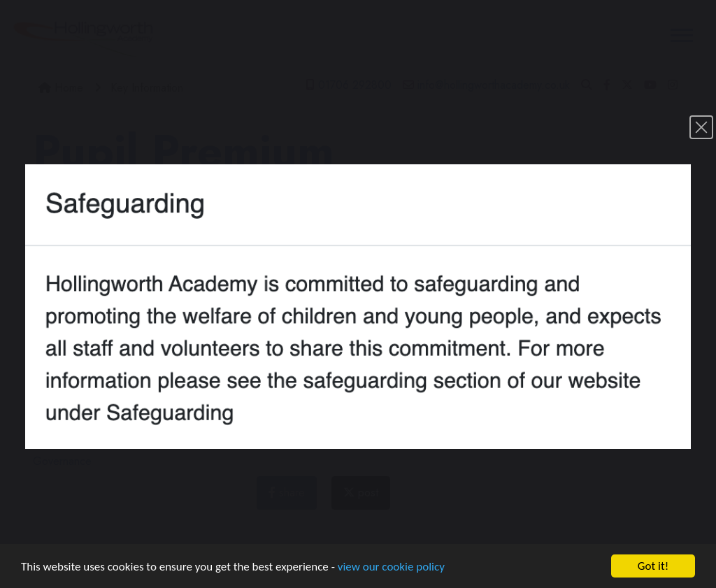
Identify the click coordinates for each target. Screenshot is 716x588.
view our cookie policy (391, 568)
